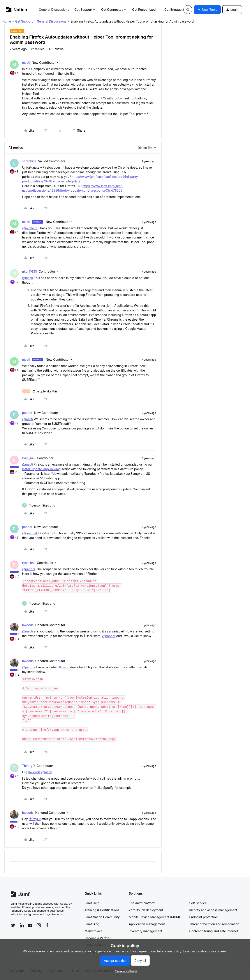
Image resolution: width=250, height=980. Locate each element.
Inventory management (146, 931)
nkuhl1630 (30, 271)
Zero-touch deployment (146, 910)
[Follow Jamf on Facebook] (47, 925)
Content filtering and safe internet (214, 931)
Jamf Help (92, 903)
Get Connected (114, 10)
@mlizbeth (30, 228)
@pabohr (29, 569)
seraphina (29, 161)
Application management (147, 924)
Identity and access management (213, 910)
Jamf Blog (92, 924)
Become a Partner (98, 938)
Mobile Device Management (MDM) (155, 917)
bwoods (28, 625)
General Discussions (54, 10)
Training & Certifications (102, 910)
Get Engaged (176, 10)
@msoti (28, 278)
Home (7, 21)
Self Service (198, 903)
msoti (26, 63)
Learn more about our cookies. (205, 951)
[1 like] (39, 505)
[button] (207, 10)
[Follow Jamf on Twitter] (13, 925)
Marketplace (94, 931)
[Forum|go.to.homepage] (17, 10)
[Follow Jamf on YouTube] (30, 925)
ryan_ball (29, 458)
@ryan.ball (30, 533)
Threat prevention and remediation (214, 924)
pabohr (27, 413)
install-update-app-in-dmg (41, 469)
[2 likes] (40, 391)
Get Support (85, 10)
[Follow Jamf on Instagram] (39, 925)
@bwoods (33, 772)
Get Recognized (146, 10)
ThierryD (28, 766)
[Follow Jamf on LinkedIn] (22, 925)
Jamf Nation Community (102, 917)
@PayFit (35, 819)
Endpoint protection (204, 917)
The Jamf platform (142, 903)
